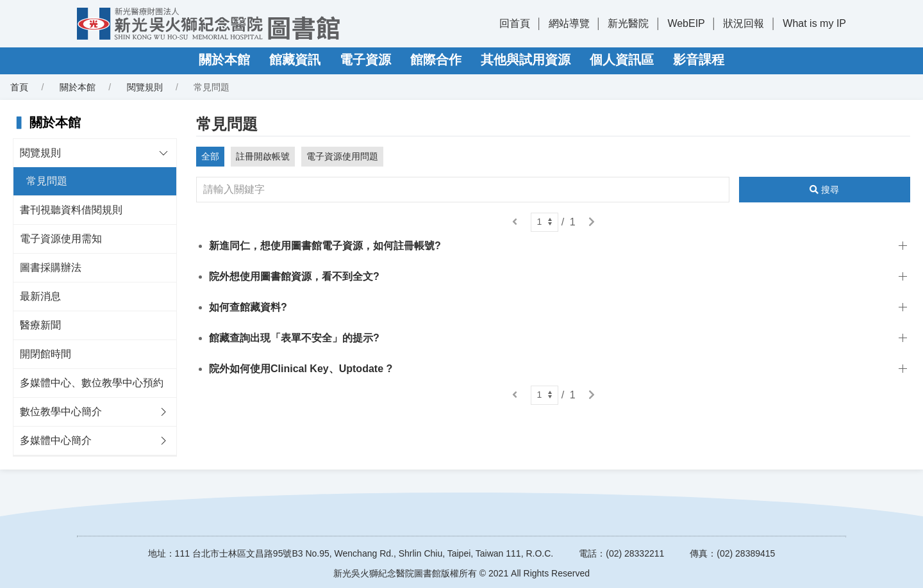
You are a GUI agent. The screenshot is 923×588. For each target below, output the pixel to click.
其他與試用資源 (526, 60)
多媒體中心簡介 (56, 440)
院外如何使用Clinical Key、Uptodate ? (301, 369)
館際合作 (436, 60)
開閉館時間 (46, 354)
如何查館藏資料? (248, 307)
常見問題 (47, 181)
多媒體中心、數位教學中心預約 (92, 383)
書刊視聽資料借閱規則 (71, 210)
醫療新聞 (40, 325)
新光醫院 (628, 23)
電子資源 (365, 60)
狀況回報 (744, 23)
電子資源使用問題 (342, 156)
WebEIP (686, 23)
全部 (210, 156)
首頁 (19, 87)
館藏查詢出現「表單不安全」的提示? (294, 338)
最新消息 (40, 296)
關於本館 (224, 60)
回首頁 (515, 23)
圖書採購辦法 (51, 267)
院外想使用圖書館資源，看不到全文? (294, 276)
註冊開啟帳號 (263, 156)
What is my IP (814, 23)
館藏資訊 (295, 60)
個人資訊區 (622, 60)
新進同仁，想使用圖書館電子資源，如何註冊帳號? (325, 246)
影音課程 (699, 60)
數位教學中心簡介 (61, 412)
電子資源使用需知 (61, 239)
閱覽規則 (145, 87)
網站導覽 (569, 23)
